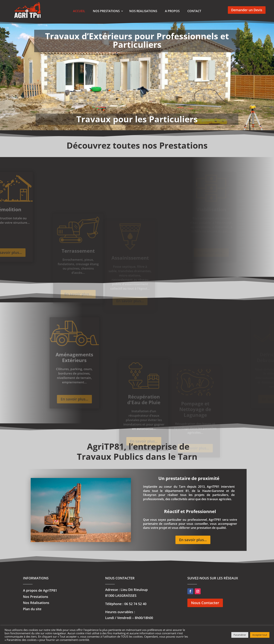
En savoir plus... (65, 399)
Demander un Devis (247, 10)
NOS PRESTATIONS (106, 11)
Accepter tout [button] (260, 635)
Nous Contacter (205, 603)
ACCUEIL (79, 11)
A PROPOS (172, 11)
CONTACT (194, 11)
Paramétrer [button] (240, 635)
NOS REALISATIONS (143, 11)
